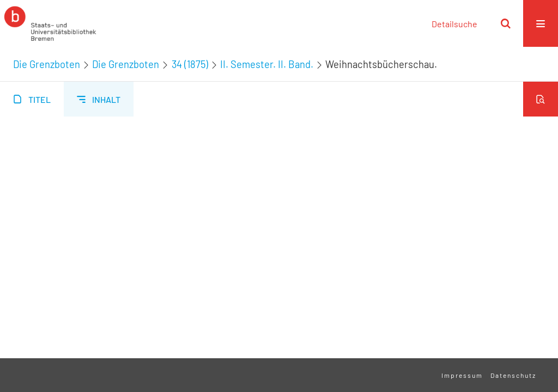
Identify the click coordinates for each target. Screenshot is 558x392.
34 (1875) (190, 64)
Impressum (462, 375)
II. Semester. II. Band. (267, 64)
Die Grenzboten (47, 64)
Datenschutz (513, 375)
